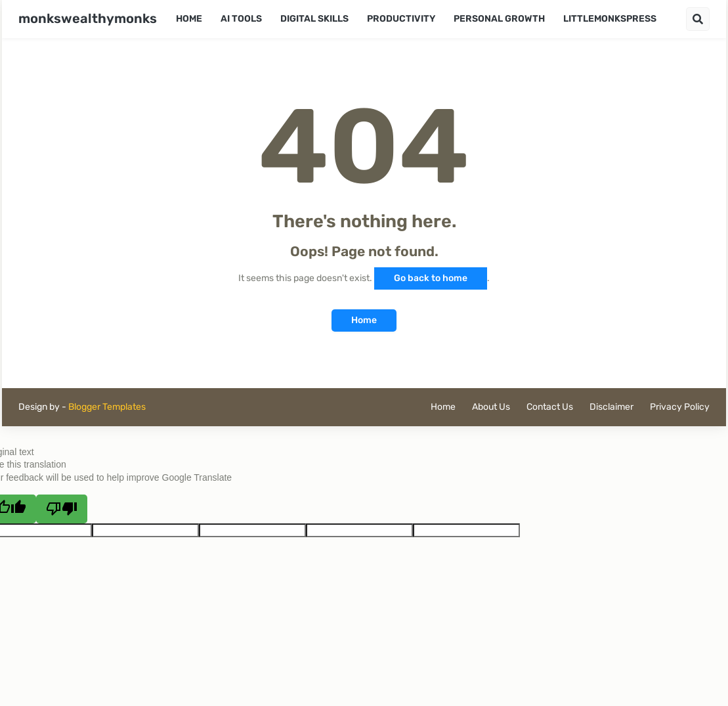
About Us (491, 407)
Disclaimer (611, 407)
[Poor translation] (62, 509)
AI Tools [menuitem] (241, 19)
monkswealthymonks (88, 18)
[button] (698, 19)
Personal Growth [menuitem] (499, 19)
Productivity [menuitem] (401, 19)
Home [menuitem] (189, 19)
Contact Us (550, 407)
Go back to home (431, 278)
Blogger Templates (107, 407)
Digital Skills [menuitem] (314, 19)
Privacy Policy (680, 407)
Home (364, 320)
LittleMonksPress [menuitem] (610, 19)
